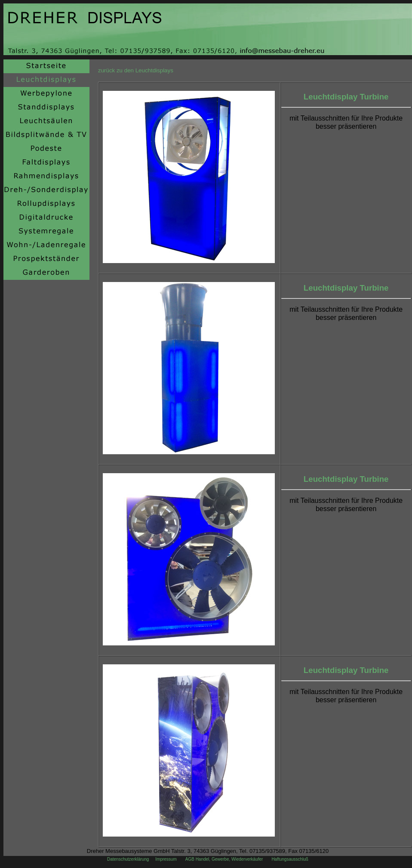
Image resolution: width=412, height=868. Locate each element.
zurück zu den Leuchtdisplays (136, 70)
